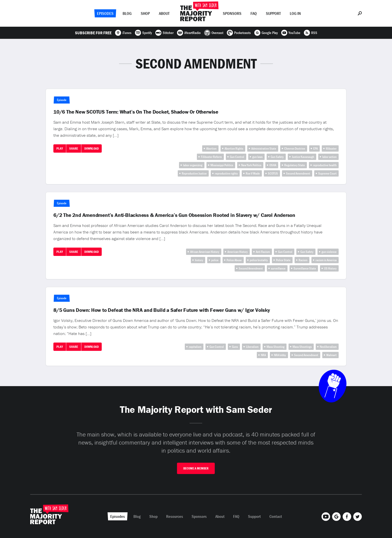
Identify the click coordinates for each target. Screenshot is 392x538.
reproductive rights (226, 173)
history (199, 260)
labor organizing (193, 165)
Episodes (105, 13)
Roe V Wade (253, 173)
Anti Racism (263, 252)
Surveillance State (305, 268)
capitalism (195, 347)
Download (92, 148)
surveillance (278, 268)
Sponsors (232, 13)
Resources (175, 516)
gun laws (257, 157)
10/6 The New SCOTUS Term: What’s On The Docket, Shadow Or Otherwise (136, 112)
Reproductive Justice (194, 173)
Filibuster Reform (211, 157)
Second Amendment (298, 173)
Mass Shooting (276, 347)
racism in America (326, 260)
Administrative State (264, 148)
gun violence (329, 252)
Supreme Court (327, 173)
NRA (263, 355)
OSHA (273, 165)
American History (238, 252)
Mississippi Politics (222, 165)
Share (74, 148)
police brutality (259, 260)
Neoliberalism (328, 347)
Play (60, 148)
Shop (145, 13)
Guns (235, 347)
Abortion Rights (234, 148)
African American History (205, 252)
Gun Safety (277, 157)
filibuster (331, 148)
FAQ (254, 13)
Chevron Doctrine (295, 148)
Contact (276, 516)
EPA (315, 148)
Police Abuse (234, 260)
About (164, 13)
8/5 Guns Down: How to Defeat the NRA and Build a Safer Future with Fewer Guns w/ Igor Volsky (162, 310)
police (215, 260)
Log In (295, 13)
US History (330, 268)
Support (273, 13)
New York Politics (251, 165)
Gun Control (237, 157)
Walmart (331, 355)
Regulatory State (295, 165)
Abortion (211, 148)
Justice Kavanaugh (303, 157)
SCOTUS (273, 173)
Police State (283, 260)
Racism (303, 260)
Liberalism (252, 347)
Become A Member (196, 468)
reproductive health (325, 165)
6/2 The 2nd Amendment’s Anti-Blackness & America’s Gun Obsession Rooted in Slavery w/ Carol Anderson (174, 215)
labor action (329, 157)
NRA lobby (280, 355)
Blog (127, 13)
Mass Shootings (302, 347)
